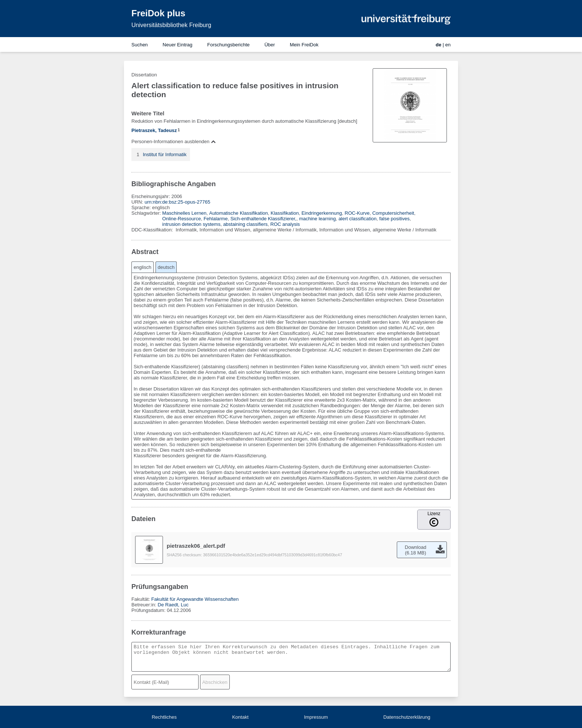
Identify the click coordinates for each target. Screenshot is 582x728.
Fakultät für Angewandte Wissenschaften (195, 599)
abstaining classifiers (245, 224)
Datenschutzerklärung (407, 717)
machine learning (318, 219)
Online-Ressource (182, 219)
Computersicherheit (393, 213)
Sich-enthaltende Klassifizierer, (264, 219)
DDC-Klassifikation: (153, 230)
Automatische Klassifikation (239, 213)
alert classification (358, 219)
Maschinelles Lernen (184, 213)
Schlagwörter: (147, 213)
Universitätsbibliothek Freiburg (171, 25)
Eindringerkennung (322, 213)
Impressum (316, 717)
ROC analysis (285, 224)
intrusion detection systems (191, 224)
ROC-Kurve (357, 213)
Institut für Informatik (165, 154)
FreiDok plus (158, 13)
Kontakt (240, 717)
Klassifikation (285, 213)
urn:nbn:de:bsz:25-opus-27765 (177, 202)
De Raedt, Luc (173, 605)
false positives (395, 219)
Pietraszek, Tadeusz (154, 130)
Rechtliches (164, 717)
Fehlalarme (215, 219)
